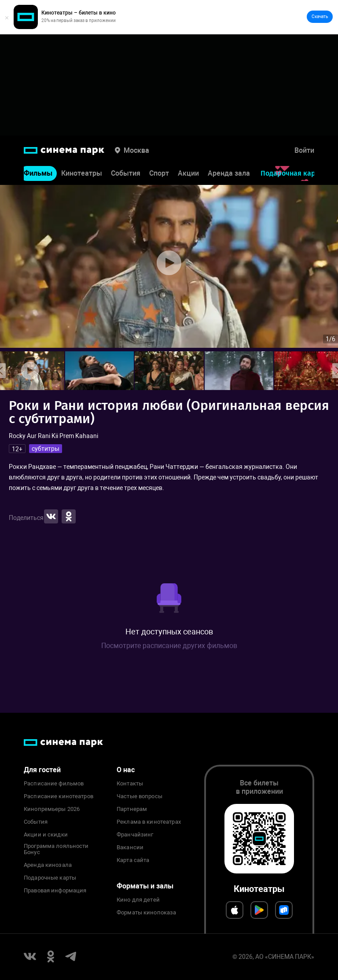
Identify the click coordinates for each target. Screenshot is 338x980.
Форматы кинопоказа (146, 913)
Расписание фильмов (54, 784)
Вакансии (130, 847)
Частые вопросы (140, 796)
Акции (188, 175)
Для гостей (42, 770)
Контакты (130, 784)
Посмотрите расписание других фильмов (169, 646)
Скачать (320, 17)
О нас (126, 770)
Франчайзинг (135, 835)
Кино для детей (138, 900)
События (126, 175)
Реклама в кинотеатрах (149, 822)
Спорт (159, 175)
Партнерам (132, 809)
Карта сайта (133, 860)
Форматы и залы (145, 886)
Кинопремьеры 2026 (52, 809)
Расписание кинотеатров (59, 796)
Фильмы (38, 175)
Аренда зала (229, 175)
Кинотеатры (82, 175)
